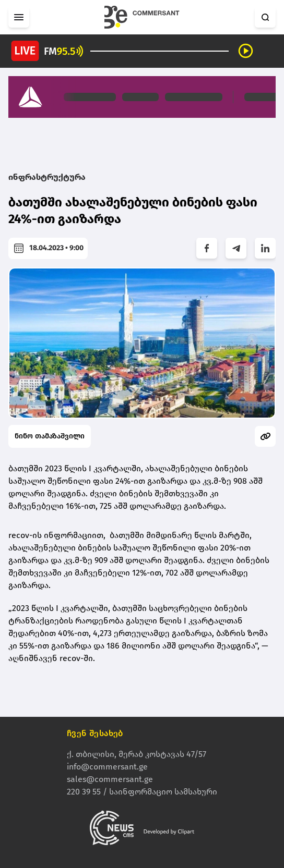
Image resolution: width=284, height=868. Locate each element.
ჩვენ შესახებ (95, 733)
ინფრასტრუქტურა (47, 177)
